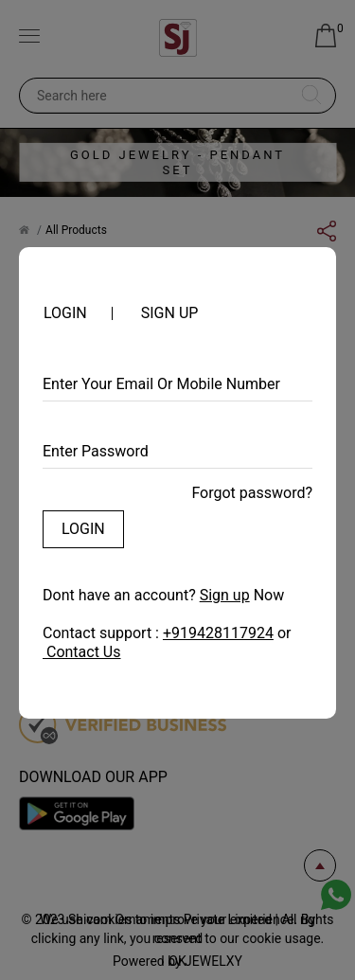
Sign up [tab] (170, 313)
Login (83, 529)
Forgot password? (252, 493)
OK (177, 961)
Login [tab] (65, 313)
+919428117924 (218, 633)
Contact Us (82, 652)
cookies (111, 919)
